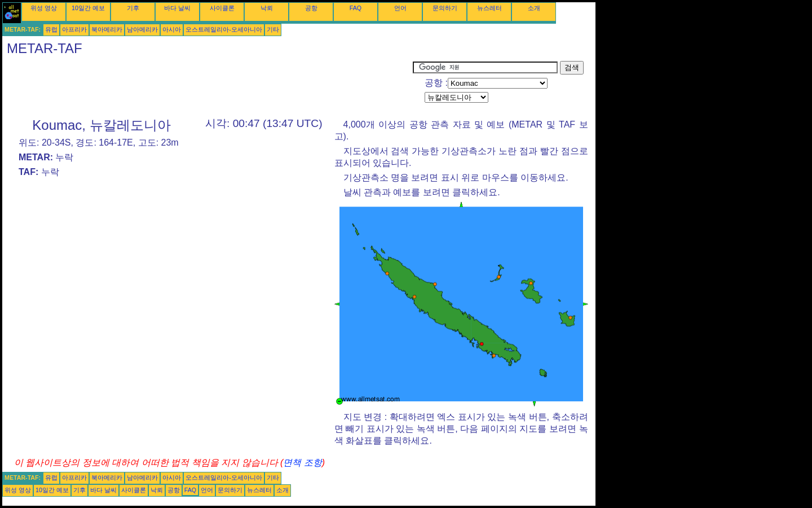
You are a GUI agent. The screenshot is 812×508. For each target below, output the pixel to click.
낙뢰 (267, 8)
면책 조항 (302, 463)
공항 (311, 8)
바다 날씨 (177, 8)
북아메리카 (107, 29)
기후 (133, 8)
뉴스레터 (489, 8)
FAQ (356, 8)
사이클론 (222, 8)
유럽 (51, 29)
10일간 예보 (88, 8)
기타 (273, 29)
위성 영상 (44, 8)
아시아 (172, 29)
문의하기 (445, 8)
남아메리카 (142, 29)
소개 (534, 8)
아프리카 (74, 29)
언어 (400, 8)
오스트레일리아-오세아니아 (224, 29)
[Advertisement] (208, 86)
